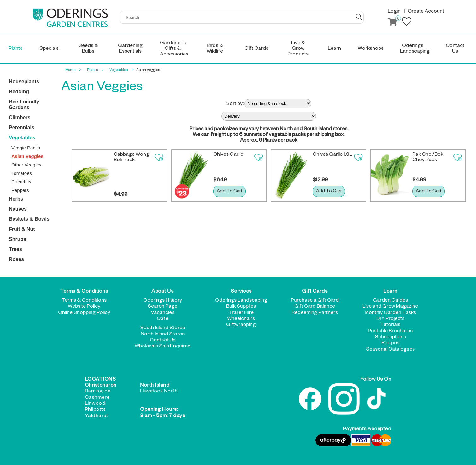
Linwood (95, 404)
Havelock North (159, 392)
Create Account (426, 12)
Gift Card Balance (315, 307)
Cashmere (97, 398)
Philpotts (95, 410)
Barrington (98, 392)
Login (394, 12)
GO (359, 17)
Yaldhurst (97, 416)
